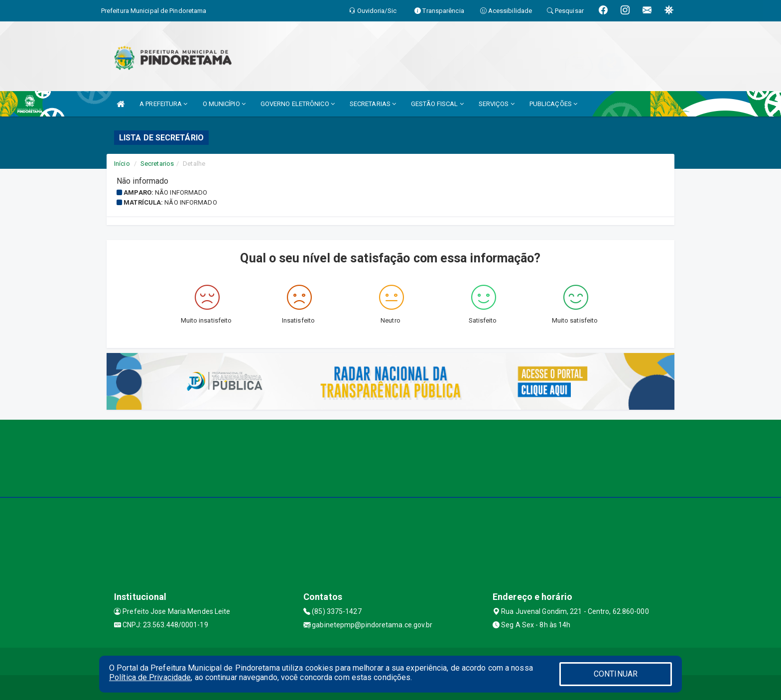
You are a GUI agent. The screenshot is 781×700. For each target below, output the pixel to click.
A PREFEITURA (163, 104)
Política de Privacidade (150, 677)
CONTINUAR (616, 674)
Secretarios (157, 164)
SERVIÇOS (497, 104)
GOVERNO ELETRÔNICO (298, 104)
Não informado (181, 192)
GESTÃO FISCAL (437, 104)
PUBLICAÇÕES (553, 104)
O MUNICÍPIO (224, 104)
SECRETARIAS (373, 104)
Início (122, 164)
